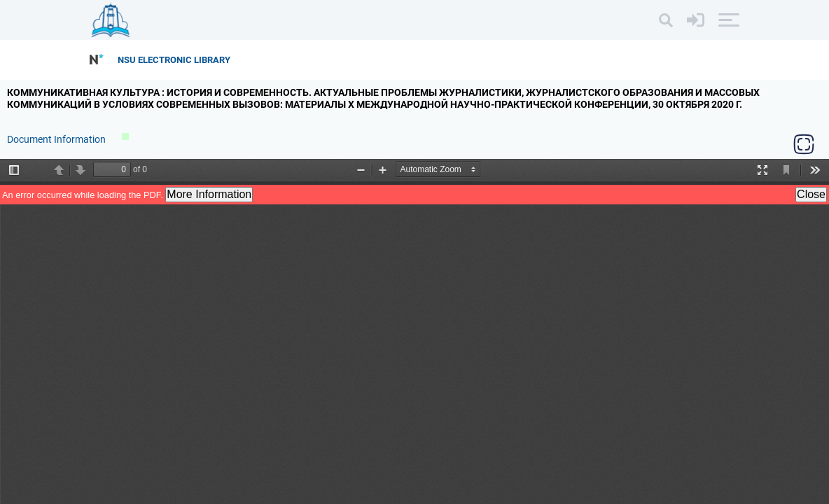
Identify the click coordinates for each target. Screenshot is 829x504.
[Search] (666, 20)
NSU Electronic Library (174, 60)
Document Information (57, 139)
